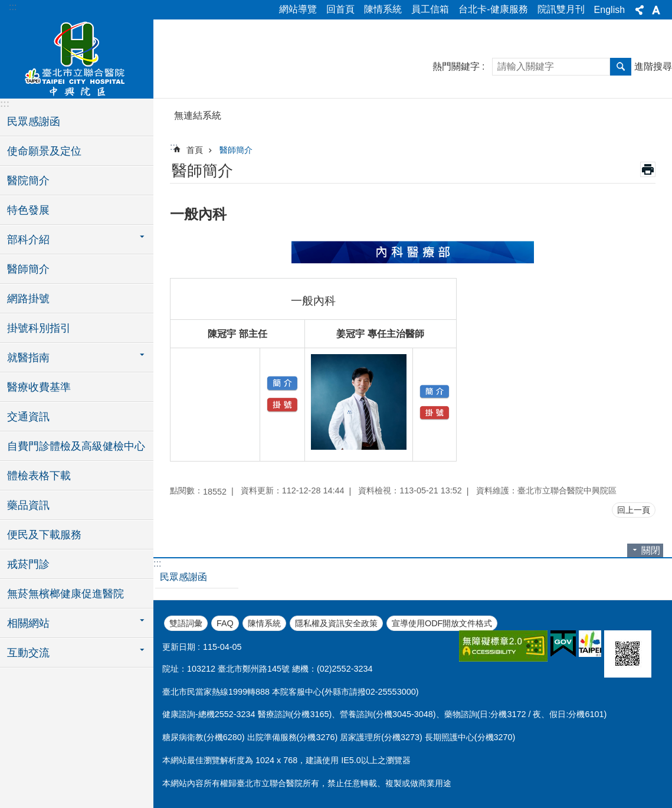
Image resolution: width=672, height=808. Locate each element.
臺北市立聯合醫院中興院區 (77, 57)
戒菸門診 (28, 564)
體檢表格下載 (39, 476)
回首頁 (340, 9)
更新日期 (179, 647)
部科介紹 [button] (28, 240)
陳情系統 (383, 9)
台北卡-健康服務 (493, 9)
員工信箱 (430, 9)
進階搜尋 (653, 66)
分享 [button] (640, 10)
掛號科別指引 (39, 328)
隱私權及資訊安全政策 (336, 623)
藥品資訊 (28, 505)
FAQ (225, 623)
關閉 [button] (651, 550)
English (609, 10)
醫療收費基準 (39, 387)
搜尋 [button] (621, 67)
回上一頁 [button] (634, 510)
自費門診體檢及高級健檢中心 (76, 446)
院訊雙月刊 (561, 9)
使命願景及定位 (44, 151)
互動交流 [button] (28, 653)
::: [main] (174, 147)
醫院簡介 (28, 181)
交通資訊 (28, 417)
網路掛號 (28, 299)
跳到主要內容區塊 (6, 6)
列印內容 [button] (648, 169)
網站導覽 (298, 9)
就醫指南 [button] (28, 358)
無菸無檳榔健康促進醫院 (65, 594)
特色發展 (28, 210)
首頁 (195, 150)
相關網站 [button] (28, 623)
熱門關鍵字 (456, 66)
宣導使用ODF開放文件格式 (442, 623)
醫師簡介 (28, 269)
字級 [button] (656, 10)
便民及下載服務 (44, 535)
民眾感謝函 (34, 122)
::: (13, 7)
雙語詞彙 (186, 623)
